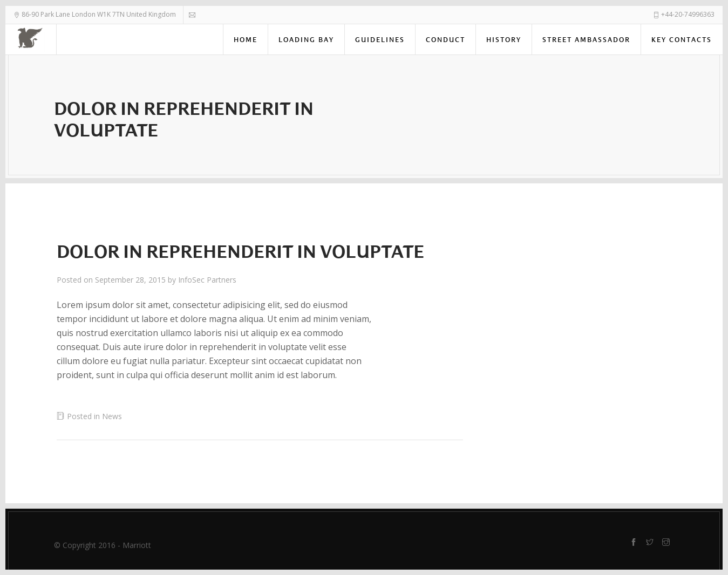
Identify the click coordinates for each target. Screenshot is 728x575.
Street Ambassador (586, 40)
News (112, 416)
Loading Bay (306, 40)
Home (246, 40)
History (504, 40)
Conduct (445, 40)
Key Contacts (682, 40)
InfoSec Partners (207, 280)
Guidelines (380, 40)
